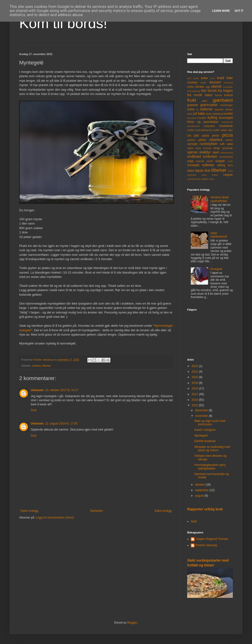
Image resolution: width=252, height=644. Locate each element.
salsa (190, 148)
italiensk (206, 109)
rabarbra (216, 140)
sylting (221, 165)
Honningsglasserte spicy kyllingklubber (210, 467)
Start (194, 521)
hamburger (227, 105)
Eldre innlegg (163, 511)
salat (230, 144)
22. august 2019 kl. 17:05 (61, 424)
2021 (195, 372)
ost (189, 136)
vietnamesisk (194, 179)
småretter (210, 156)
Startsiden (96, 511)
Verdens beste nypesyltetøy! (220, 199)
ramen (229, 140)
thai (207, 170)
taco (230, 165)
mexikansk (226, 126)
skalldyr (205, 152)
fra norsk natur (200, 95)
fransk (218, 95)
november (202, 416)
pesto (215, 136)
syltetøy (36, 366)
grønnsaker (209, 105)
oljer (230, 130)
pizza (227, 135)
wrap (212, 179)
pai (196, 135)
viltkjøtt (205, 179)
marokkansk (193, 126)
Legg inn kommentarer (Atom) (55, 518)
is (197, 109)
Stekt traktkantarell (219, 235)
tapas (199, 170)
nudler (216, 130)
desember (202, 410)
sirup (216, 148)
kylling (212, 118)
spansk (200, 161)
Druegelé (216, 269)
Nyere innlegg (29, 511)
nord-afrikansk (203, 130)
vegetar (228, 175)
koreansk (192, 118)
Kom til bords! (63, 23)
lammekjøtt (226, 118)
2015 (195, 405)
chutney (192, 82)
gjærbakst (223, 100)
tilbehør (47, 366)
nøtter (224, 130)
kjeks (209, 114)
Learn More (221, 11)
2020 (195, 377)
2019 (195, 383)
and (189, 78)
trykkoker (192, 175)
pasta (205, 136)
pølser (202, 140)
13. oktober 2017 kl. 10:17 (62, 390)
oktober (200, 485)
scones (207, 148)
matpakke (209, 126)
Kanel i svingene (205, 430)
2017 (195, 394)
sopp (190, 161)
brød (221, 78)
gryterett (192, 105)
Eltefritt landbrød (205, 441)
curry (203, 82)
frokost (228, 95)
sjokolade (227, 148)
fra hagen (225, 91)
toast (230, 171)
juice (190, 114)
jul (195, 113)
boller (204, 78)
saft (222, 144)
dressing (228, 83)
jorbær (229, 109)
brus (213, 78)
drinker (200, 87)
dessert (215, 82)
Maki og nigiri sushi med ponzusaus (210, 423)
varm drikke (210, 175)
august (200, 496)
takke (191, 171)
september (202, 490)
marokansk (227, 122)
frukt (192, 100)
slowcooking (227, 153)
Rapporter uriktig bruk (205, 509)
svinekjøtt (193, 165)
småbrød (194, 156)
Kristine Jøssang (206, 545)
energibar (228, 87)
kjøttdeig (218, 114)
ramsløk (192, 144)
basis (196, 78)
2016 (195, 400)
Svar (34, 410)
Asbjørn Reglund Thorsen (212, 539)
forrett (212, 91)
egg (208, 87)
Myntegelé (201, 436)
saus (198, 148)
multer (191, 130)
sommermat (226, 157)
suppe (220, 161)
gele (205, 101)
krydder (202, 118)
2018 (195, 388)
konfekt (228, 114)
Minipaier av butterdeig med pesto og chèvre (212, 449)
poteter (191, 140)
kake (201, 113)
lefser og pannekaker (203, 122)
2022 (195, 366)
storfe (210, 161)
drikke (191, 87)
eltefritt (216, 87)
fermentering (194, 91)
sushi (230, 161)
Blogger (132, 623)
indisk (191, 109)
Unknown (37, 390)
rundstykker (209, 144)
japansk (219, 109)
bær (230, 78)
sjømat (192, 152)
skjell (216, 152)
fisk (204, 91)
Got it (239, 11)
